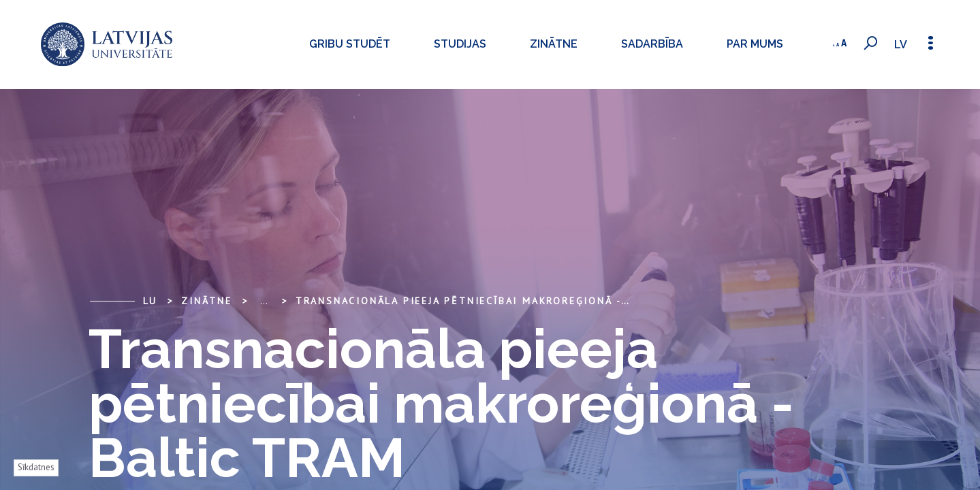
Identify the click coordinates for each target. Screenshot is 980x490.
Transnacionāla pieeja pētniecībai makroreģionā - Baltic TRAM (499, 301)
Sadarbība (621, 44)
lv (895, 45)
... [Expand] (264, 301)
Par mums (724, 44)
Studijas (429, 44)
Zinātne (523, 44)
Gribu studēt (319, 44)
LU (151, 301)
